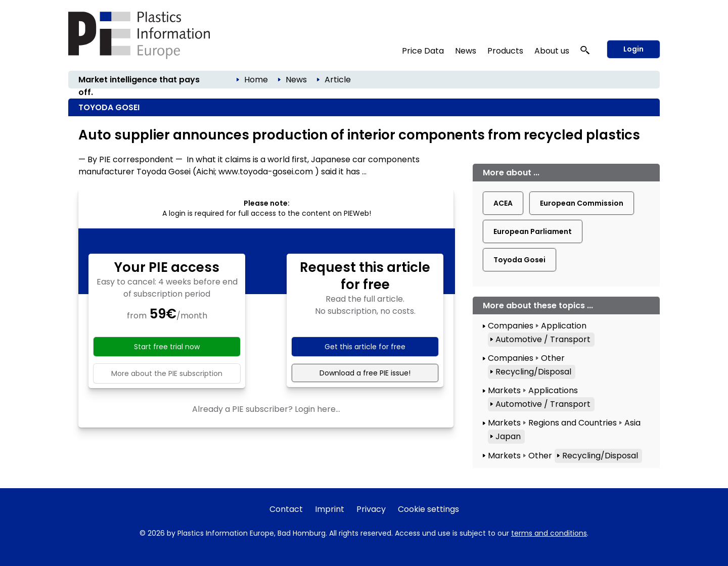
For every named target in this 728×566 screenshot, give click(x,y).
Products (505, 51)
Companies (511, 326)
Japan (508, 436)
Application (564, 326)
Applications (553, 390)
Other (553, 358)
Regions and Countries (573, 423)
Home (256, 80)
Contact (286, 509)
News (466, 51)
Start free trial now (167, 347)
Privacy (371, 509)
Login (633, 49)
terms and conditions (549, 533)
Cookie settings (428, 509)
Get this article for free (365, 347)
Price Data (423, 51)
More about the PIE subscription (167, 373)
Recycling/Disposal (533, 372)
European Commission (582, 203)
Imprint (330, 509)
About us (552, 51)
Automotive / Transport (543, 339)
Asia (632, 423)
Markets (504, 390)
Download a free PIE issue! (365, 373)
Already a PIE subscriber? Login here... (266, 409)
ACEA (503, 203)
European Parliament (533, 231)
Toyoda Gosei (519, 260)
